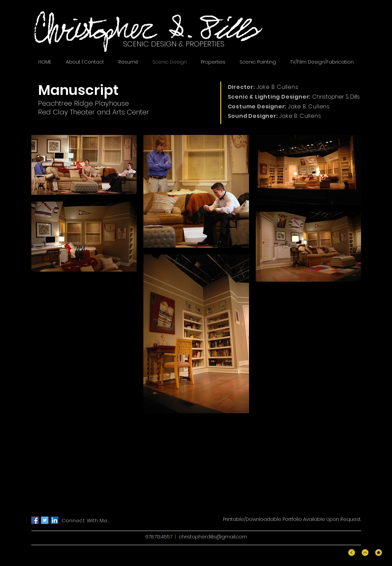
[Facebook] (35, 520)
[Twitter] (45, 520)
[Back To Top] (352, 553)
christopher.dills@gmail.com (213, 537)
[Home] (379, 553)
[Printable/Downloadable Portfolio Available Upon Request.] (292, 520)
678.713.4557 (159, 537)
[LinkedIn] (55, 520)
